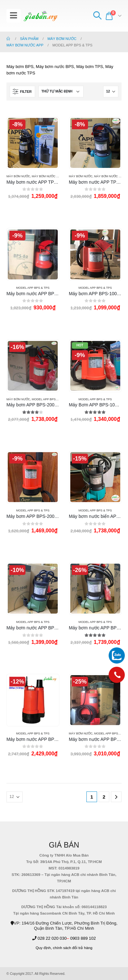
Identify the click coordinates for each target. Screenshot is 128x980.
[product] (33, 143)
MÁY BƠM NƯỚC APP (47, 176)
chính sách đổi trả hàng (73, 948)
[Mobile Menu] (14, 16)
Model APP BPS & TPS (33, 288)
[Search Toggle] (97, 16)
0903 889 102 (83, 938)
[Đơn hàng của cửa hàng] (61, 92)
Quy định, (44, 948)
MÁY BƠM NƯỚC (18, 176)
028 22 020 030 (52, 938)
